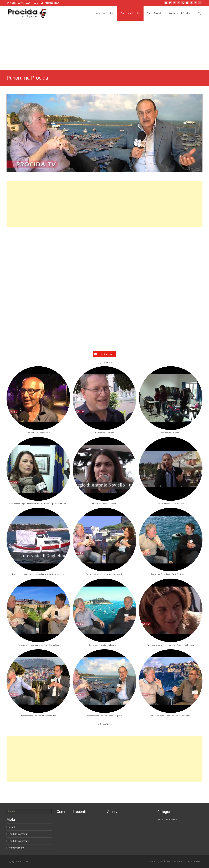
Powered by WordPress (159, 861)
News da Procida (104, 13)
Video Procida (155, 13)
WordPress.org (16, 848)
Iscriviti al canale (105, 354)
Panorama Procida (130, 13)
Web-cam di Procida (180, 13)
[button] (108, 362)
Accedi (12, 827)
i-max (181, 861)
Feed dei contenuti (18, 834)
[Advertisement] (104, 45)
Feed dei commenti (19, 841)
